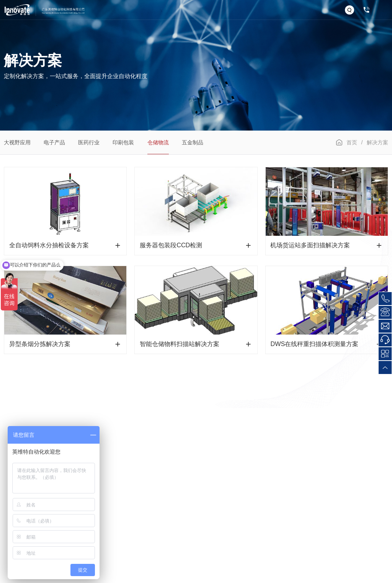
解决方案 (377, 142)
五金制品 (193, 142)
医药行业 (89, 142)
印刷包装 (123, 142)
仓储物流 (158, 142)
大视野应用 (17, 142)
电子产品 (54, 142)
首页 (352, 142)
